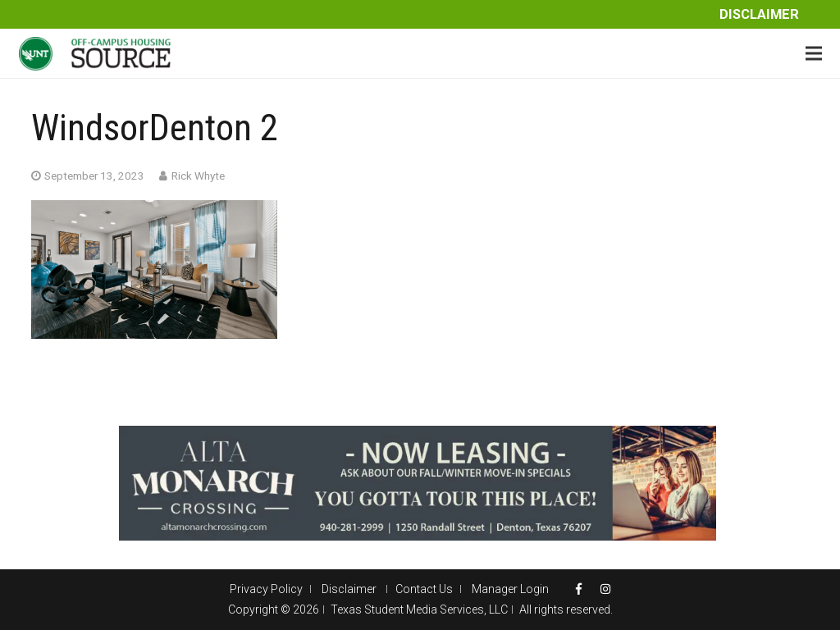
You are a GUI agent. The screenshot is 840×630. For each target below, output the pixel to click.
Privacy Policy (266, 589)
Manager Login (510, 589)
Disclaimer (759, 14)
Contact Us (424, 589)
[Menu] (814, 53)
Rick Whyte (198, 176)
